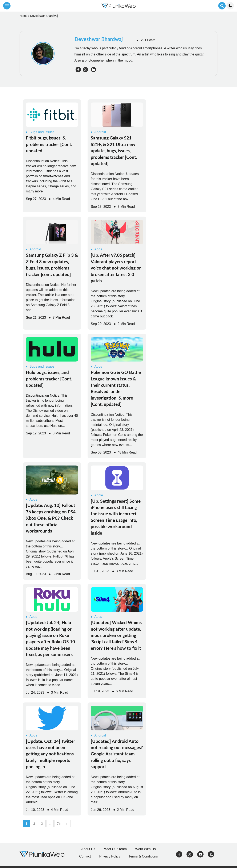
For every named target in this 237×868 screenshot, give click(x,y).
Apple (97, 495)
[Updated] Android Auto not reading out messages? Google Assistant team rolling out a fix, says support (117, 754)
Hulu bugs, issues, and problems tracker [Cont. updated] (49, 379)
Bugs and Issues (40, 132)
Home (23, 16)
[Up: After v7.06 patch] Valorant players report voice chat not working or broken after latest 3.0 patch (116, 268)
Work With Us (145, 849)
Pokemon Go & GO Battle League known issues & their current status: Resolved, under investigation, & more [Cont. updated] (116, 388)
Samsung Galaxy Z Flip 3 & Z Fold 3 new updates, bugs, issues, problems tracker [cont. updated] (52, 264)
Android (98, 132)
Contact (85, 856)
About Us (88, 849)
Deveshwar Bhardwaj (99, 39)
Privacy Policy (110, 856)
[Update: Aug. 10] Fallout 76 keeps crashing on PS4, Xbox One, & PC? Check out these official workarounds (51, 518)
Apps (96, 249)
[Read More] (52, 115)
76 (59, 823)
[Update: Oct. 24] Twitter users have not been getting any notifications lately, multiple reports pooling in (51, 754)
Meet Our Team (115, 849)
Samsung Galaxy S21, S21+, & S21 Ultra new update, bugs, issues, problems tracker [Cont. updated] (114, 151)
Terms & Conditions (143, 856)
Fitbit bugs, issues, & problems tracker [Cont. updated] (49, 144)
